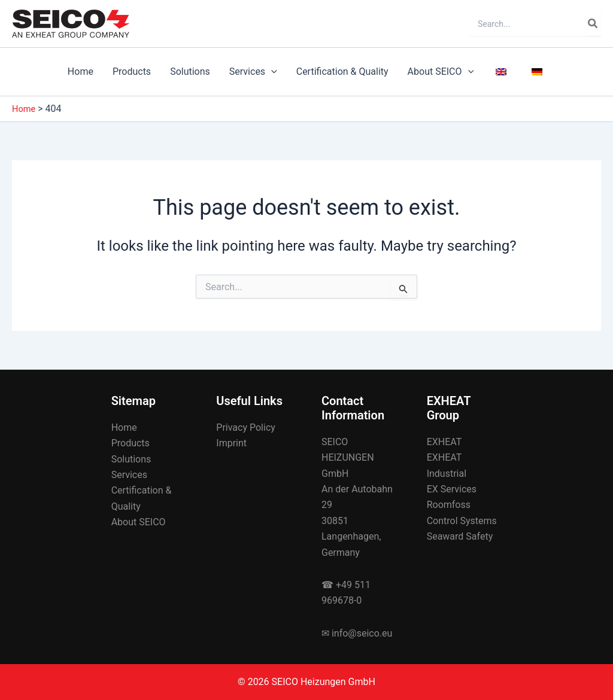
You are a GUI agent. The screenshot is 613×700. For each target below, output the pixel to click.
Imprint (231, 443)
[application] (271, 72)
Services (253, 72)
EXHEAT (444, 442)
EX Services (452, 489)
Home (81, 71)
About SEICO (441, 72)
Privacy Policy (246, 427)
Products (132, 71)
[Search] (593, 24)
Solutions (190, 71)
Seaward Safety (460, 536)
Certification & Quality (342, 71)
